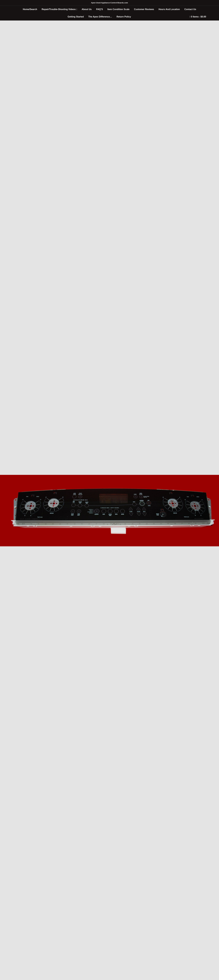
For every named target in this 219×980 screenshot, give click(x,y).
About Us (87, 9)
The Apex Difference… (100, 17)
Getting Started (76, 17)
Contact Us (190, 9)
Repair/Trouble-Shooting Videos (59, 9)
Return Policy (124, 17)
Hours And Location (169, 9)
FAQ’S (99, 9)
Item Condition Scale (118, 9)
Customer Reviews (144, 9)
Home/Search (30, 9)
